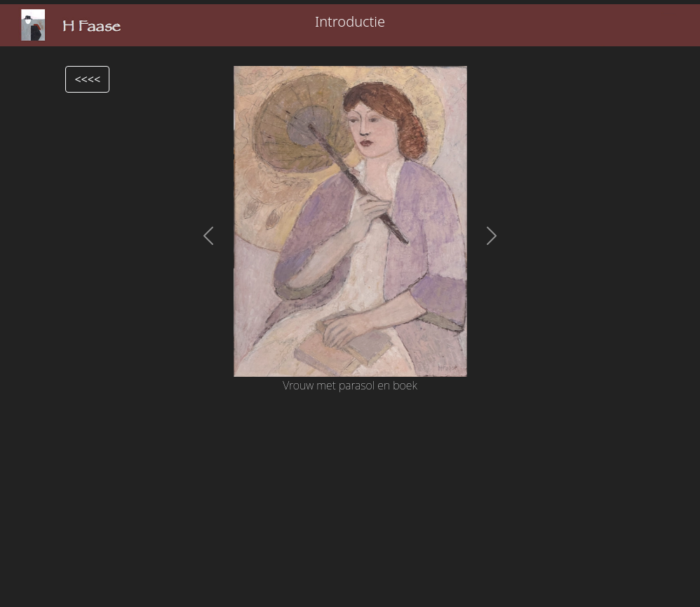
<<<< (87, 79)
